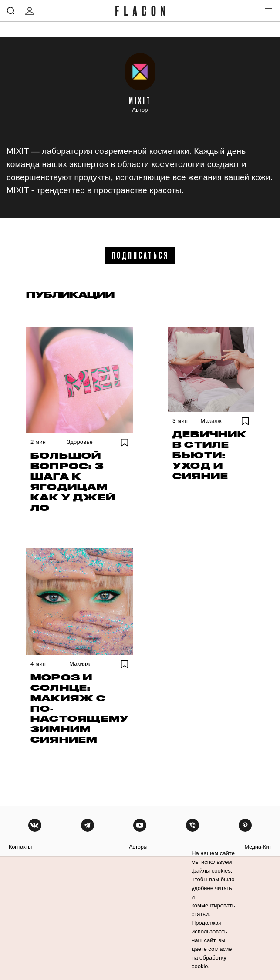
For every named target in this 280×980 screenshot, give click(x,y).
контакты (20, 847)
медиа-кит (258, 847)
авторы (138, 847)
